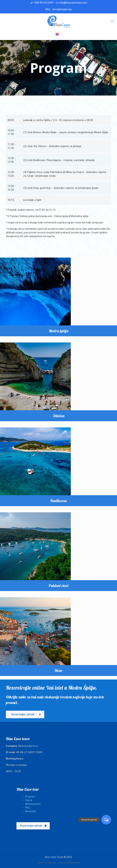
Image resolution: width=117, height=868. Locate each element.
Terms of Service (47, 863)
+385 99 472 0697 (44, 3)
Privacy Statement (70, 863)
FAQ (48, 9)
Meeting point (31, 804)
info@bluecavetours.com (73, 3)
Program (28, 796)
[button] (106, 820)
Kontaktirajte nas (62, 9)
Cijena (27, 800)
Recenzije (29, 811)
